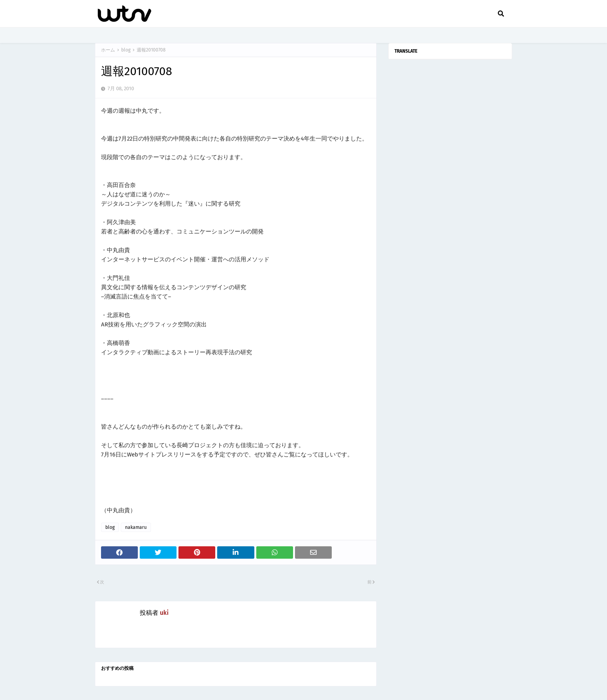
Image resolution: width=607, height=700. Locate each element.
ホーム (108, 50)
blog (126, 50)
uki (164, 613)
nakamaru (136, 527)
